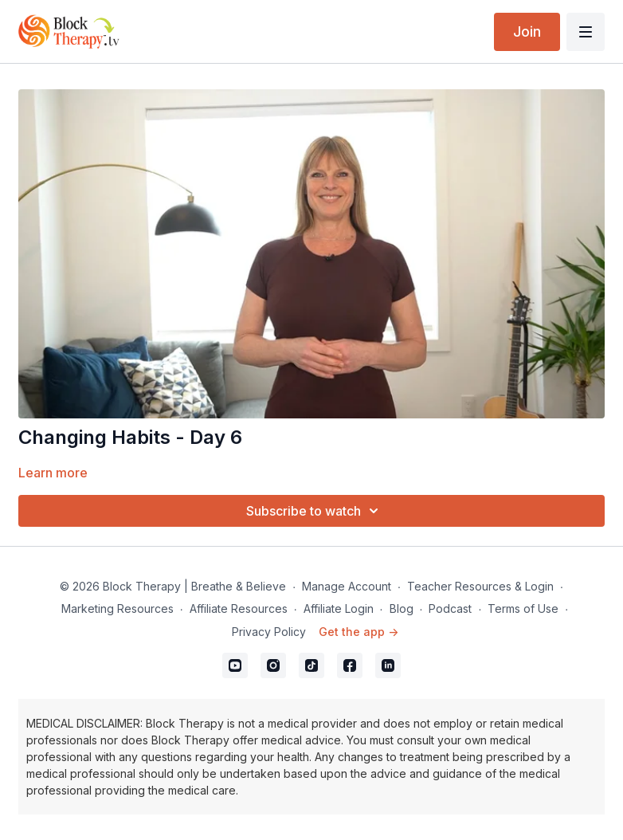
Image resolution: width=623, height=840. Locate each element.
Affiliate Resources (239, 608)
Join (527, 31)
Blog (402, 608)
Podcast (450, 608)
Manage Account (347, 586)
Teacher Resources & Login (480, 586)
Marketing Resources (118, 608)
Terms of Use (523, 608)
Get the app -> (359, 632)
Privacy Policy (269, 632)
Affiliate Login (339, 608)
